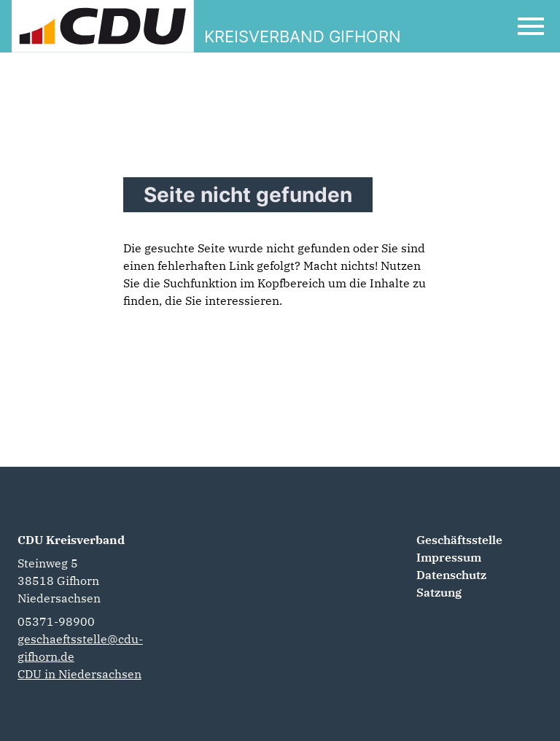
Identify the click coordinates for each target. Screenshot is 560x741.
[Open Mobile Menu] (531, 26)
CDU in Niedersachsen (79, 674)
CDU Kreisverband (71, 540)
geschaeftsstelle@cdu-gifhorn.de (80, 648)
